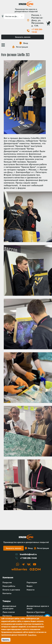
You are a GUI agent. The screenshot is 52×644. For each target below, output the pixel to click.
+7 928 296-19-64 (37, 31)
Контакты (7, 593)
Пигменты (7, 616)
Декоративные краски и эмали (38, 607)
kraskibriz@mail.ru (28, 554)
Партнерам (32, 582)
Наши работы (9, 586)
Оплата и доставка (11, 590)
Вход (26, 43)
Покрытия (7, 582)
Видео (30, 586)
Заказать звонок (23, 37)
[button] (28, 241)
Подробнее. (32, 635)
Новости (31, 590)
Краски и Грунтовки (36, 612)
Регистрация (22, 47)
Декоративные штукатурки (9, 607)
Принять (6, 640)
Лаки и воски (9, 612)
